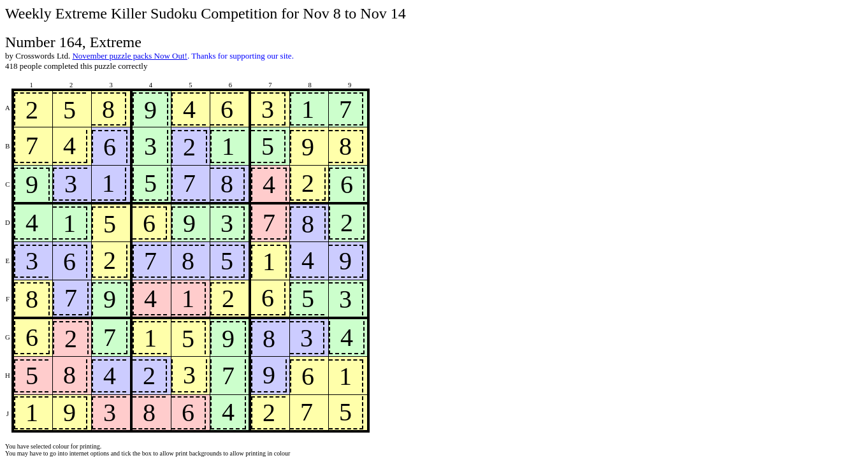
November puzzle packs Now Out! (130, 56)
